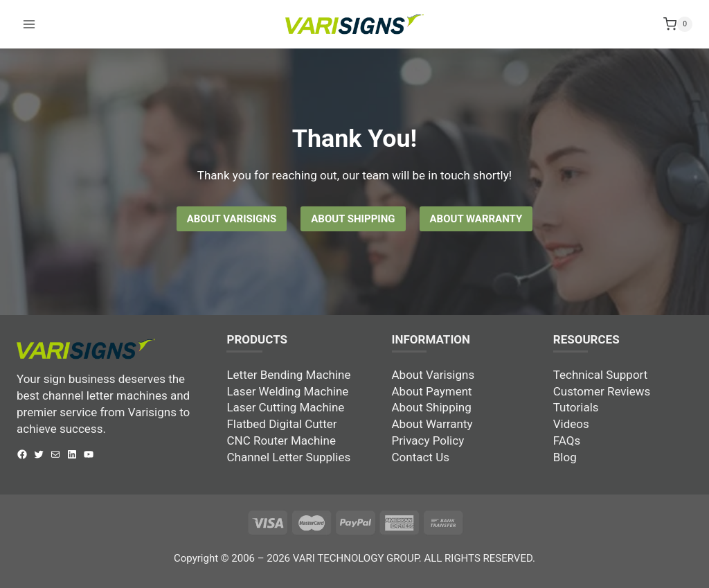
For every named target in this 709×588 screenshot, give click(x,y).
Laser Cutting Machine (285, 407)
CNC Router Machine (281, 440)
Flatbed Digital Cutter (281, 424)
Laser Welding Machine (287, 391)
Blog (565, 457)
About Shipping (432, 407)
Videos (571, 424)
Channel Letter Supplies (288, 457)
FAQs (567, 440)
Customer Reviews (602, 391)
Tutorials (576, 407)
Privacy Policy (428, 440)
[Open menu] (29, 14)
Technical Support (601, 375)
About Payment (432, 391)
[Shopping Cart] (678, 14)
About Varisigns (433, 375)
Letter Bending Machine (288, 375)
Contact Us (421, 457)
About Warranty (432, 424)
